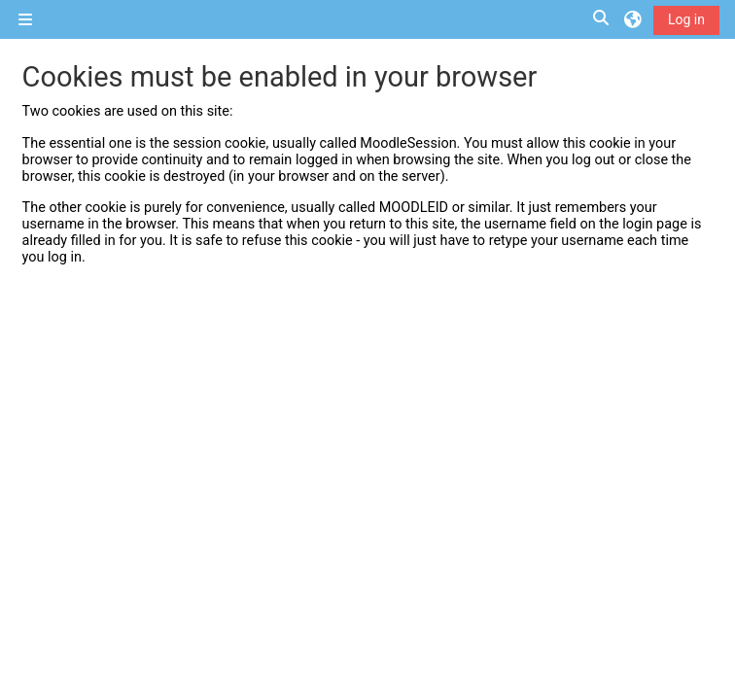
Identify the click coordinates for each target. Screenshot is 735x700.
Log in (686, 19)
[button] (602, 19)
